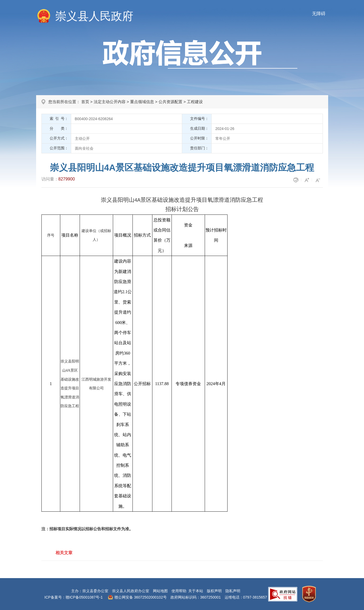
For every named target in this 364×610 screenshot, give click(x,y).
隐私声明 (233, 591)
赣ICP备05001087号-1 (84, 597)
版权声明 (214, 591)
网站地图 (160, 591)
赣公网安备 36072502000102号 (141, 597)
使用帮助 (179, 591)
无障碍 (319, 14)
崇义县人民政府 (94, 16)
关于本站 (196, 591)
